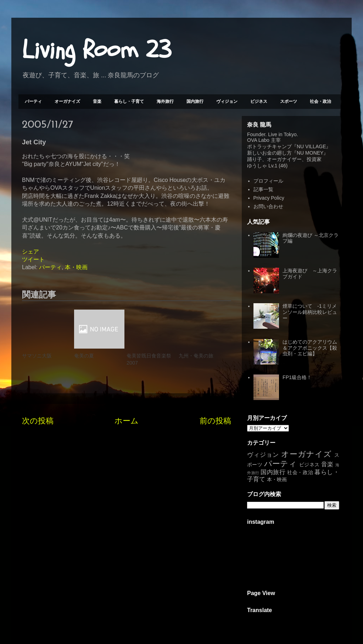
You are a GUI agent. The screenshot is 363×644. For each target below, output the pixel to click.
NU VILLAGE (311, 146)
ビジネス (259, 101)
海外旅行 (165, 101)
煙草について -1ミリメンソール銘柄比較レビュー (310, 312)
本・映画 (76, 267)
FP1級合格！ (297, 377)
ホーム (127, 421)
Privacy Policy (269, 198)
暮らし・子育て (129, 101)
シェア (30, 252)
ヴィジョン (227, 101)
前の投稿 (215, 421)
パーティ (33, 101)
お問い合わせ (268, 206)
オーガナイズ (67, 101)
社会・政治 (320, 101)
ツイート (33, 259)
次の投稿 (38, 421)
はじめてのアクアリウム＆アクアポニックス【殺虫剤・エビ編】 (310, 348)
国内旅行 (195, 101)
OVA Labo (258, 140)
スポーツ (289, 101)
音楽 (97, 101)
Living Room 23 (97, 50)
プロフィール (268, 181)
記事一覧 (263, 189)
